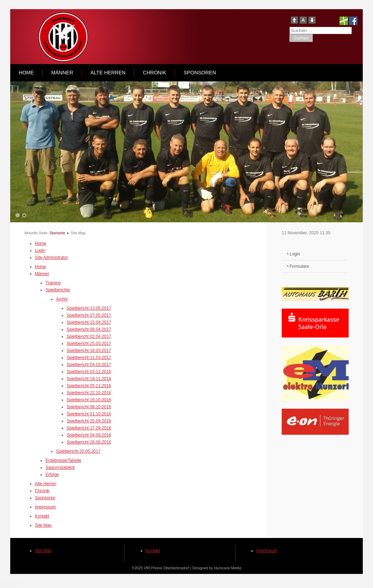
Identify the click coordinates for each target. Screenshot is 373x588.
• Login (293, 254)
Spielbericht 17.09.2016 (89, 428)
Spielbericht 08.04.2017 (89, 329)
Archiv (62, 299)
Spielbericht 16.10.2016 (89, 400)
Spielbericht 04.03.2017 (89, 365)
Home (26, 73)
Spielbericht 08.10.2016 (89, 407)
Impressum (45, 507)
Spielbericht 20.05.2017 (78, 451)
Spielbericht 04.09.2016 (89, 435)
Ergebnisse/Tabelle (63, 460)
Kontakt (42, 516)
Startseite (57, 233)
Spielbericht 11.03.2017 (89, 358)
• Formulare (298, 266)
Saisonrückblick (60, 468)
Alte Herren (108, 73)
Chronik (154, 73)
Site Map (43, 525)
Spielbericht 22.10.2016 (89, 393)
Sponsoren (200, 73)
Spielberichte (58, 290)
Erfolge (52, 475)
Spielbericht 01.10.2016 (89, 414)
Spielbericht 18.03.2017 (89, 351)
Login (40, 250)
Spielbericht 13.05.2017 (89, 308)
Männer (62, 73)
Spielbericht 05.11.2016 (89, 386)
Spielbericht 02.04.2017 (89, 336)
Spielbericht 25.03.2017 (89, 343)
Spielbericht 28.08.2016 (89, 442)
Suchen (301, 38)
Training (53, 283)
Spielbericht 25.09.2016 (89, 421)
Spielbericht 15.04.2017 (89, 322)
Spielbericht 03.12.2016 (89, 372)
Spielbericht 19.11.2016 (89, 379)
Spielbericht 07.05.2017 (89, 315)
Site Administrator (51, 258)
